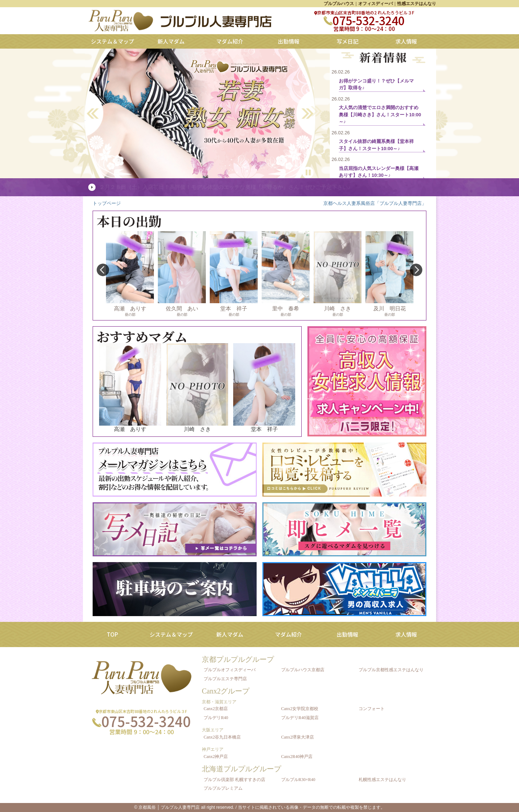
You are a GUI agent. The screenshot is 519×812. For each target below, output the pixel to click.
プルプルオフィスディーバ (230, 670)
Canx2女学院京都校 (300, 709)
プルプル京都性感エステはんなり (391, 670)
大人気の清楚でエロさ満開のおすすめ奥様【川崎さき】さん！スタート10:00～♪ (380, 115)
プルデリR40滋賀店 (300, 718)
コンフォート (372, 709)
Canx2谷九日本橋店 (222, 737)
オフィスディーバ (376, 4)
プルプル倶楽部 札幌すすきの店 (234, 780)
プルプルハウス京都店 (303, 670)
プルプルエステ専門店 (225, 679)
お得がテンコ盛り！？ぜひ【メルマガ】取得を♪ (376, 84)
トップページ (107, 203)
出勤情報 (289, 41)
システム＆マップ (112, 41)
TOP (112, 634)
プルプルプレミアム (223, 788)
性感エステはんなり (417, 4)
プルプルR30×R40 (298, 780)
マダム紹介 (230, 41)
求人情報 (406, 41)
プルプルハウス (339, 4)
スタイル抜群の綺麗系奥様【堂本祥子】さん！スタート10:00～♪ (376, 145)
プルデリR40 (216, 718)
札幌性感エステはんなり (382, 780)
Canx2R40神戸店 (297, 757)
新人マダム (171, 41)
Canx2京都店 (216, 709)
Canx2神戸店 (216, 757)
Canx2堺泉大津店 (298, 737)
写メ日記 (347, 41)
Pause (308, 170)
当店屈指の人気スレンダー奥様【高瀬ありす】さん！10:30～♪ (379, 172)
